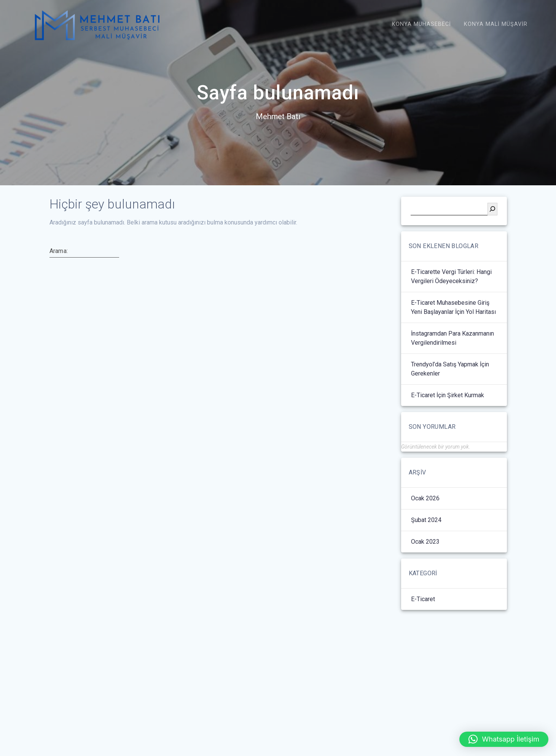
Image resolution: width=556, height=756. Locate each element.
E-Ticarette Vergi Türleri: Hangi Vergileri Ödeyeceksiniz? (451, 298)
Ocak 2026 (425, 520)
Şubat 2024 (426, 542)
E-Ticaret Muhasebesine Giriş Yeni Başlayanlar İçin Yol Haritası (453, 329)
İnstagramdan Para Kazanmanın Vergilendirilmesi (452, 360)
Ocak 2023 (425, 564)
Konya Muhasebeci (421, 24)
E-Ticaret (423, 621)
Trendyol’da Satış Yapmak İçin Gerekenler (450, 391)
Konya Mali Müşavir (496, 24)
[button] (504, 739)
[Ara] (492, 231)
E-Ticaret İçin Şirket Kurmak (448, 417)
